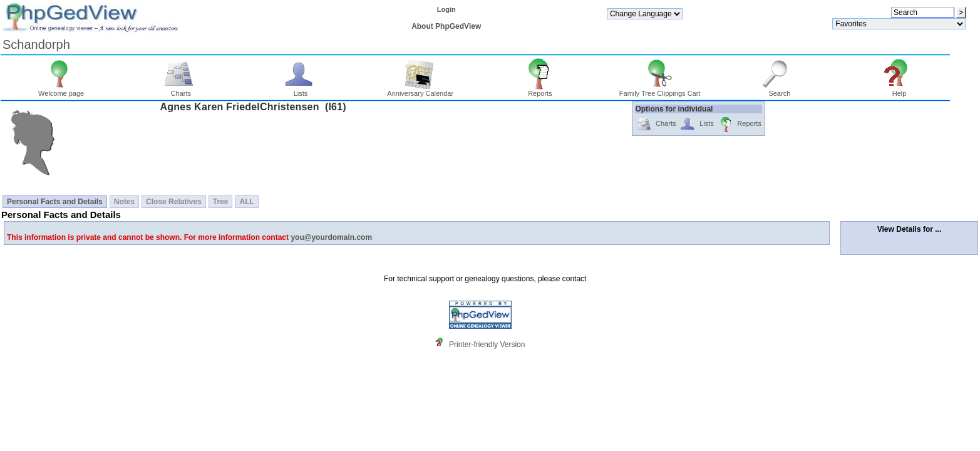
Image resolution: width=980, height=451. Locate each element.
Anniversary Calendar (420, 90)
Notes (124, 202)
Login (446, 9)
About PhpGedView (446, 26)
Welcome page (61, 90)
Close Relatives (174, 202)
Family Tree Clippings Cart (660, 90)
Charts (181, 90)
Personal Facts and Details (55, 202)
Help (900, 90)
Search (779, 90)
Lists (301, 90)
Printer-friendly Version (487, 345)
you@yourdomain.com (331, 237)
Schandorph (36, 44)
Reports (540, 90)
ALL (246, 202)
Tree (221, 202)
